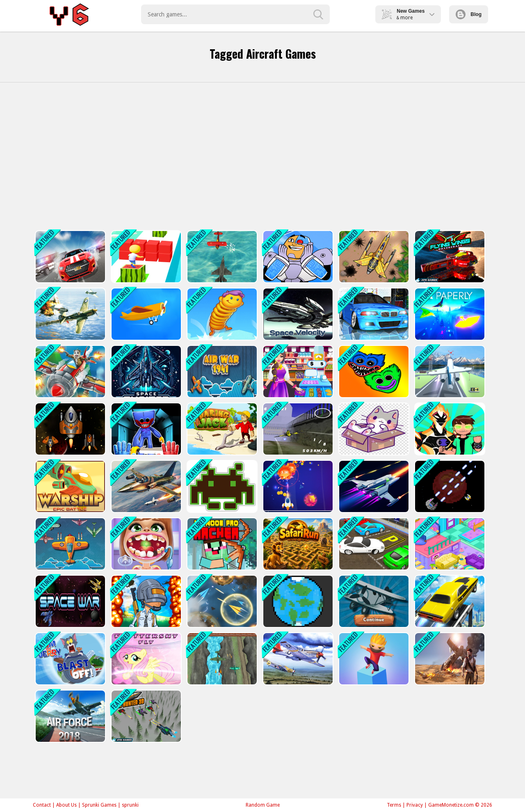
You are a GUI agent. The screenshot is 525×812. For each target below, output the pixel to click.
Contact (42, 805)
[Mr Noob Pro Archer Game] (221, 544)
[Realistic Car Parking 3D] (373, 544)
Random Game (263, 805)
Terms (394, 805)
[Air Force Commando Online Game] (373, 257)
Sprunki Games (99, 805)
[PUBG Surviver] (145, 601)
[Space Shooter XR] (145, 372)
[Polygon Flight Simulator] (449, 372)
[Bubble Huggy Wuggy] (373, 372)
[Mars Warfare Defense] (449, 486)
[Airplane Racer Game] (297, 429)
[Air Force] (70, 716)
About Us (66, 805)
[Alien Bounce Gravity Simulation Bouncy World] (221, 314)
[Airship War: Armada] (221, 257)
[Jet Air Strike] (70, 314)
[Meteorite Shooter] (297, 486)
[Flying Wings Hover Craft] (449, 257)
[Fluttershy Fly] (145, 659)
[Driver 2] (70, 257)
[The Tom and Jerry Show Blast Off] (70, 659)
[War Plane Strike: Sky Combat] (145, 486)
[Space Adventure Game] (373, 486)
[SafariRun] (297, 544)
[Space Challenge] (70, 429)
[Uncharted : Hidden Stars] (449, 659)
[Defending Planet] (297, 601)
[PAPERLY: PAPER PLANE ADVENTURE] (449, 314)
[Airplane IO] (373, 601)
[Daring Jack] (221, 429)
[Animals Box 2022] (373, 429)
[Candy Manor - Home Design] (449, 544)
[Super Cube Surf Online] (145, 257)
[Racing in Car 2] (373, 314)
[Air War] (221, 372)
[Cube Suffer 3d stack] (373, 659)
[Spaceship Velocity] (297, 314)
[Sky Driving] (449, 601)
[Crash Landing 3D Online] (145, 314)
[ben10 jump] (449, 429)
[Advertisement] (262, 156)
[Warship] (70, 486)
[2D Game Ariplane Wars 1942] (221, 659)
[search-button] (318, 14)
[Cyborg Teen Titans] (297, 257)
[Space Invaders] (221, 486)
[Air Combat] (70, 372)
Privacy (415, 805)
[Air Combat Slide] (297, 659)
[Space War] (70, 601)
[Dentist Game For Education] (145, 544)
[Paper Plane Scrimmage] (221, 601)
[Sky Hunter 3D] (145, 716)
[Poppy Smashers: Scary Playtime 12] (145, 429)
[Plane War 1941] (70, 544)
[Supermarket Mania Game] (297, 372)
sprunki (130, 805)
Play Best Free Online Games (70, 14)
